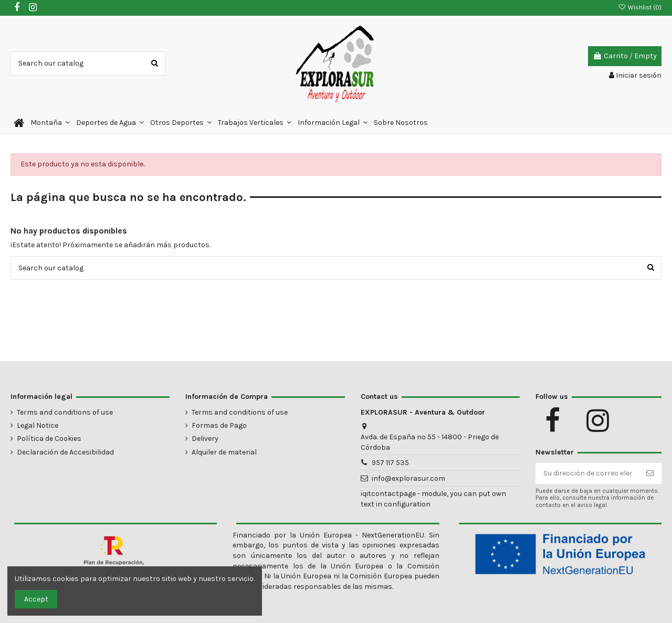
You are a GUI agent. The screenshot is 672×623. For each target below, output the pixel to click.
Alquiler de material (224, 452)
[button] (50, 123)
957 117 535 (390, 463)
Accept (36, 599)
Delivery (205, 439)
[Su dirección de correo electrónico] (587, 473)
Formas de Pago (219, 425)
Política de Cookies (49, 439)
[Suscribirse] (650, 473)
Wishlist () (640, 7)
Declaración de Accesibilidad (65, 452)
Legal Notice (38, 425)
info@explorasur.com (408, 478)
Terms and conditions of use (65, 412)
